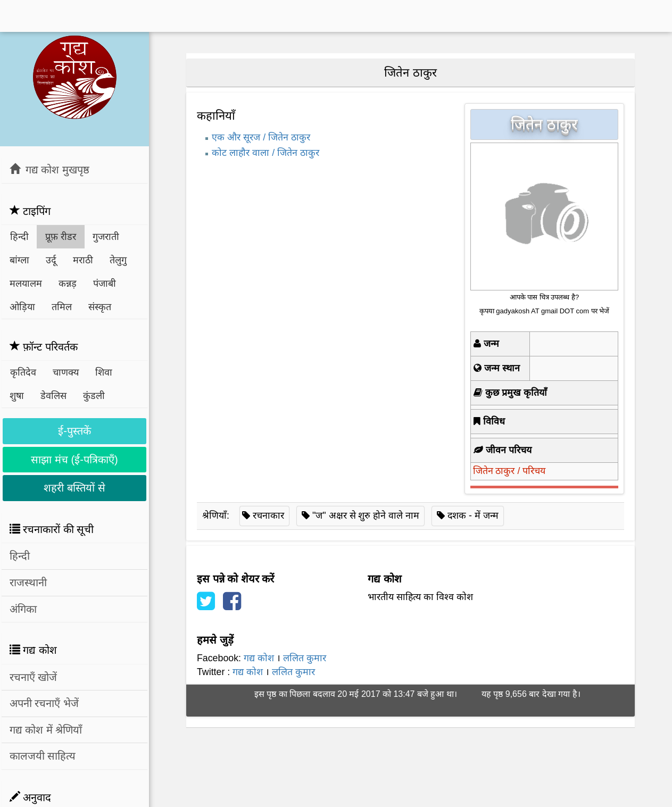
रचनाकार (268, 515)
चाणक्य (66, 372)
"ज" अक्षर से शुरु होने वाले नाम (366, 515)
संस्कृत (100, 307)
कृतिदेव (23, 372)
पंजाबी (105, 284)
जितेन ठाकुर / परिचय (509, 471)
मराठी (83, 260)
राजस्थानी (28, 583)
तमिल (62, 307)
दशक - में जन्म (473, 515)
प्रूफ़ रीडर (61, 237)
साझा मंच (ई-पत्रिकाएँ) (74, 460)
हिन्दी (19, 237)
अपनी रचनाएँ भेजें (44, 703)
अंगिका (23, 609)
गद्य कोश (259, 658)
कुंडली (94, 396)
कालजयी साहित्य (43, 756)
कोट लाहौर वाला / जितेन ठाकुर (266, 153)
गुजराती (106, 237)
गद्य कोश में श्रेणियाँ (46, 730)
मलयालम (26, 284)
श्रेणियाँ (214, 515)
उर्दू (51, 260)
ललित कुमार (305, 658)
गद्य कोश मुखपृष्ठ (49, 169)
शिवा (104, 372)
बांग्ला (19, 260)
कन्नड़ (68, 284)
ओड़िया (22, 307)
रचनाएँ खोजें (34, 677)
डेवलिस (53, 396)
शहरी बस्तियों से (74, 488)
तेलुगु (118, 260)
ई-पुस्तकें (74, 431)
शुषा (17, 396)
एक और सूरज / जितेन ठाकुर (261, 137)
